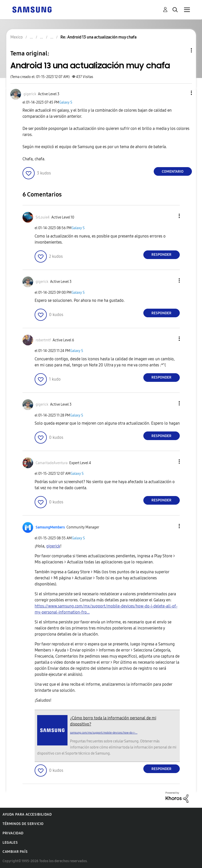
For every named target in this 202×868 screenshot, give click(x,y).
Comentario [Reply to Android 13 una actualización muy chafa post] (173, 172)
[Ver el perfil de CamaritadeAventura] (52, 463)
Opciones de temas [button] (183, 50)
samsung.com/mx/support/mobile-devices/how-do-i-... (104, 733)
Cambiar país (15, 852)
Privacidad (13, 833)
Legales (10, 843)
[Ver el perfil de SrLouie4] (43, 217)
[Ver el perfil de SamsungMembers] (50, 527)
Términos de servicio (23, 824)
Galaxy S (66, 102)
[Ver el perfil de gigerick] (30, 94)
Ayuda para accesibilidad (27, 814)
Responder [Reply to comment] (161, 255)
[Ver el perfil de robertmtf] (43, 340)
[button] (183, 93)
